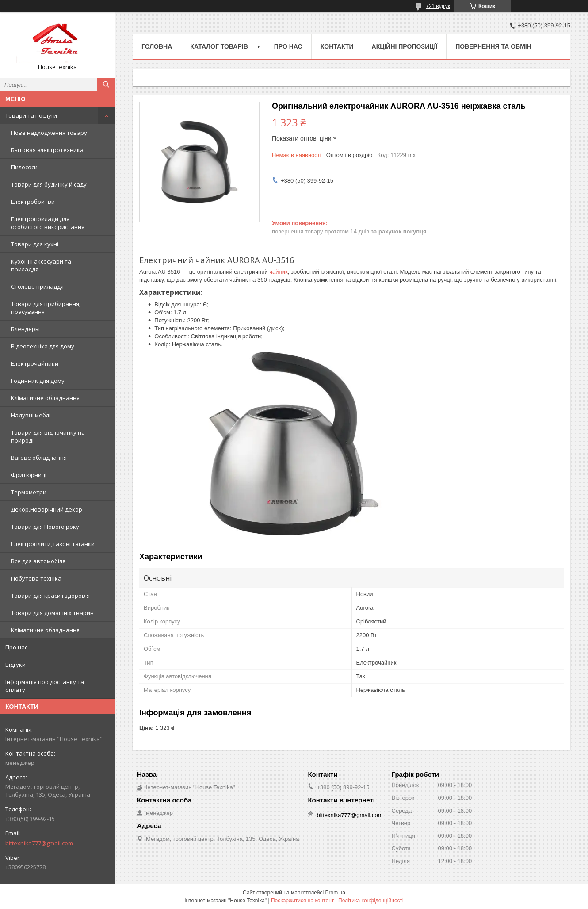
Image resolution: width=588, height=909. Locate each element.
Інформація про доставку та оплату (45, 686)
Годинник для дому (38, 381)
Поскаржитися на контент (302, 901)
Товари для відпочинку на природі (48, 436)
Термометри (29, 492)
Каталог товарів (219, 46)
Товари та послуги (31, 115)
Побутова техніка (36, 578)
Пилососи (24, 167)
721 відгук (438, 6)
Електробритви (33, 202)
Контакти (337, 46)
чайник (278, 272)
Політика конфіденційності (371, 901)
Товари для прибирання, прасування (46, 308)
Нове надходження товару (49, 133)
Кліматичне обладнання (45, 398)
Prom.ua (335, 893)
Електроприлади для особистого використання (48, 223)
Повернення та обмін (493, 46)
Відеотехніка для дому (43, 346)
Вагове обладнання (39, 458)
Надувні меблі (31, 415)
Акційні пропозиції (405, 46)
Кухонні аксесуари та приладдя (41, 265)
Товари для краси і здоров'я (50, 596)
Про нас (16, 647)
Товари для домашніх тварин (52, 613)
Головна (157, 46)
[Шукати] (106, 84)
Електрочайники (35, 363)
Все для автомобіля (38, 561)
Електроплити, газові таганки (53, 544)
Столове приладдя (37, 286)
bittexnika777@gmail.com (39, 843)
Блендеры (25, 329)
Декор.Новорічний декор (47, 509)
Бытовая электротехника (47, 150)
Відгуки (15, 665)
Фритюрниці (29, 475)
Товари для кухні (35, 244)
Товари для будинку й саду (49, 184)
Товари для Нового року (45, 527)
